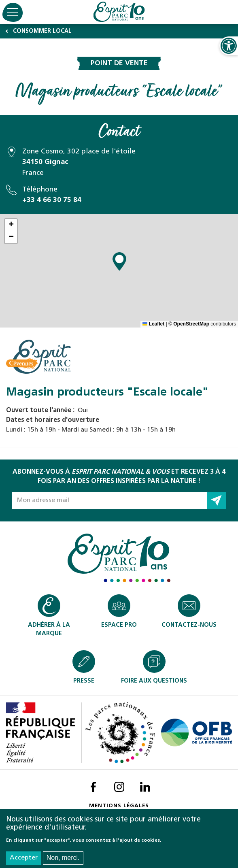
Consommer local (42, 31)
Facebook (93, 787)
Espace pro (119, 625)
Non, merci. (63, 858)
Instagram (119, 787)
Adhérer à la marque (49, 630)
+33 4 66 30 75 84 (52, 200)
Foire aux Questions (154, 681)
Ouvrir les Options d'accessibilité (229, 46)
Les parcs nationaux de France (118, 733)
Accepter (24, 858)
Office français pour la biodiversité (197, 733)
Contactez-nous (189, 625)
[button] (119, 262)
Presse (84, 681)
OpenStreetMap (191, 324)
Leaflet (153, 324)
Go (217, 501)
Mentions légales (119, 806)
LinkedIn (145, 787)
